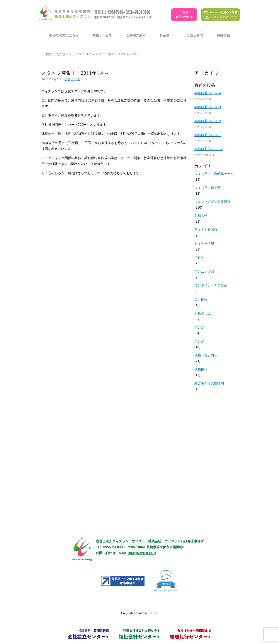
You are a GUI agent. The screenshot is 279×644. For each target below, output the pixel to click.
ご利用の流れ (136, 35)
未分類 (199, 327)
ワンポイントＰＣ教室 (211, 285)
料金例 (164, 35)
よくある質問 (193, 35)
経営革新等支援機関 (209, 383)
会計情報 (201, 299)
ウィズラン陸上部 (208, 188)
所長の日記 (72, 79)
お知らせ (201, 216)
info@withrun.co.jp (142, 553)
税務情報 (201, 369)
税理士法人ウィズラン (62, 54)
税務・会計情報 (206, 355)
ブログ (87, 54)
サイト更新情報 (206, 230)
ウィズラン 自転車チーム (214, 174)
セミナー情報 (204, 244)
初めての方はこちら (64, 35)
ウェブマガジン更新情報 (212, 202)
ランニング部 (204, 271)
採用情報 (223, 35)
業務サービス (102, 35)
